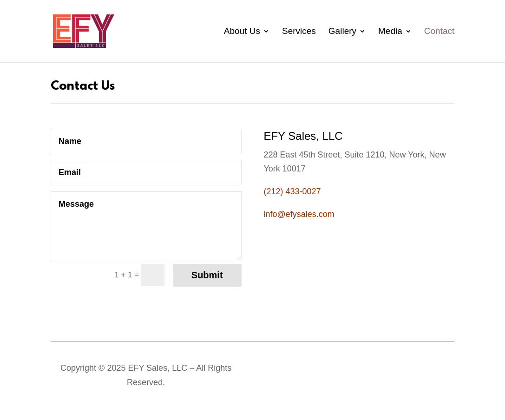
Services (299, 32)
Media (390, 32)
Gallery (342, 32)
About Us (242, 32)
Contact (439, 32)
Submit (207, 275)
